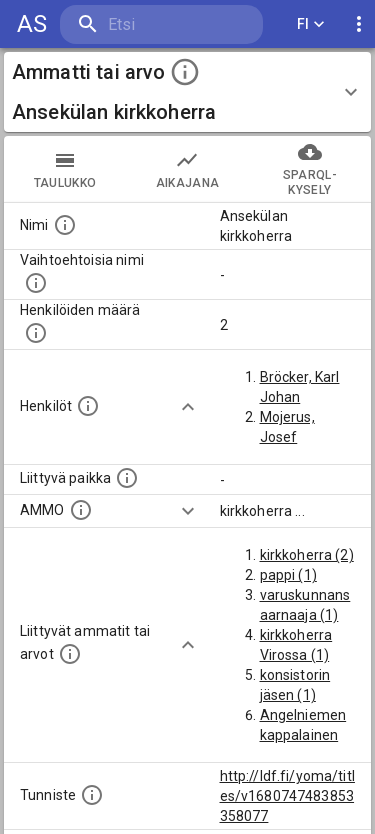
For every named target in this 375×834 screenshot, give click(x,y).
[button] (187, 92)
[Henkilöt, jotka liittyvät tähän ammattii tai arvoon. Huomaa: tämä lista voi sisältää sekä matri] (88, 406)
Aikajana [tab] (187, 169)
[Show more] (188, 407)
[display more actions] (359, 24)
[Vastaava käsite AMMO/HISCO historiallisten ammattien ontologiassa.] (81, 510)
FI (311, 24)
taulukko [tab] (65, 169)
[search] (161, 24)
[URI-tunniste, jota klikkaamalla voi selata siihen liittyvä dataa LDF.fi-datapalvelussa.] (92, 795)
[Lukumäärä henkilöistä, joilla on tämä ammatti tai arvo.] (36, 333)
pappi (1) (288, 575)
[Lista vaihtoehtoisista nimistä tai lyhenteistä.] (36, 283)
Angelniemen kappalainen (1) (303, 735)
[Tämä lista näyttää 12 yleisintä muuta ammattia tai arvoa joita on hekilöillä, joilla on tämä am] (70, 654)
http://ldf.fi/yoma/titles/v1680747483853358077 (287, 796)
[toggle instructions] (185, 72)
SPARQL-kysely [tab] (310, 169)
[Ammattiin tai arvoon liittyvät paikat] (127, 478)
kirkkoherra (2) (307, 555)
